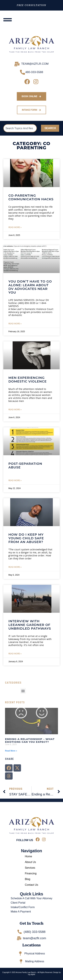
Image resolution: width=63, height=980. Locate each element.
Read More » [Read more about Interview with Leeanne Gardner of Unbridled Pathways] (15, 654)
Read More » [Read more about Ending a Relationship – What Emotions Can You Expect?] (11, 751)
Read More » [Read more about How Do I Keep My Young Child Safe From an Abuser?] (15, 567)
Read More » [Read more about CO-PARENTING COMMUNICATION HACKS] (15, 227)
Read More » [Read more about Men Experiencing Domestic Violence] (15, 409)
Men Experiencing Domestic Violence (28, 380)
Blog (28, 879)
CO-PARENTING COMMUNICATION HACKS (31, 197)
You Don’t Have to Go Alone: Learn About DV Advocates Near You (30, 287)
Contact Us (32, 885)
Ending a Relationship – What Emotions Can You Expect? (30, 740)
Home (28, 856)
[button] (23, 691)
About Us (30, 862)
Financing (31, 873)
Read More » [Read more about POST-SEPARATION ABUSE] (15, 480)
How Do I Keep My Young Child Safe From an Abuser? (26, 538)
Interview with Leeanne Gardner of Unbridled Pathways (30, 625)
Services (30, 868)
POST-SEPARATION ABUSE (25, 466)
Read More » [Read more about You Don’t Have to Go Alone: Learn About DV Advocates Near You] (15, 323)
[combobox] (20, 128)
